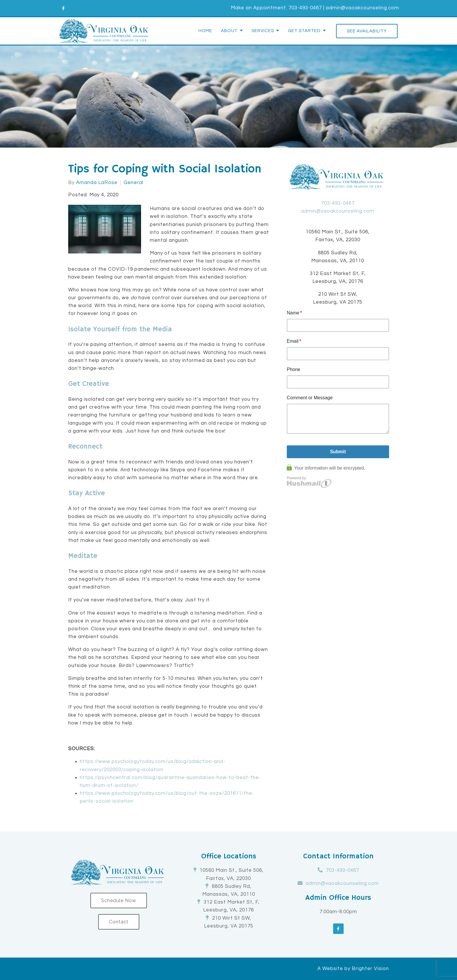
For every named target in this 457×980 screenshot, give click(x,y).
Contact (119, 922)
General (133, 183)
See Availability (367, 31)
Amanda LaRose (97, 183)
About (229, 31)
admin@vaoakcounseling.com (362, 8)
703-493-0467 (305, 8)
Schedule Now (119, 901)
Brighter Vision (370, 969)
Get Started (304, 31)
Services (263, 31)
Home (205, 31)
